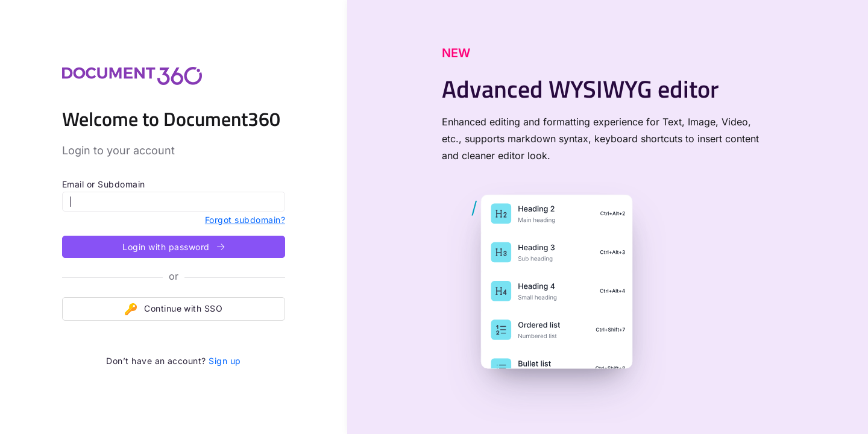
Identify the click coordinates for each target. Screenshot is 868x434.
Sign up (225, 361)
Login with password (173, 247)
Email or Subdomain (104, 184)
